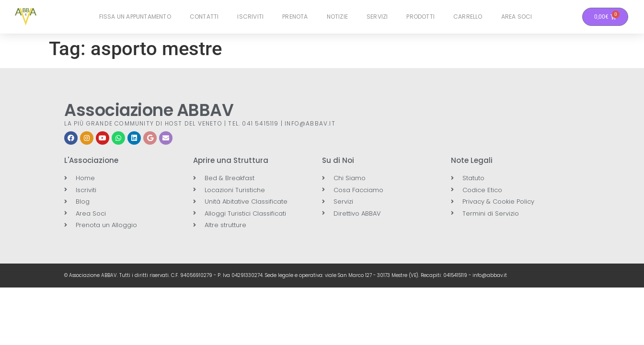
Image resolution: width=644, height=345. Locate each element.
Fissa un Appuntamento (135, 17)
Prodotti (420, 17)
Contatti (204, 17)
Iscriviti (250, 17)
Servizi (377, 17)
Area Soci (517, 17)
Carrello (468, 17)
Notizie (337, 17)
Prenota (295, 17)
